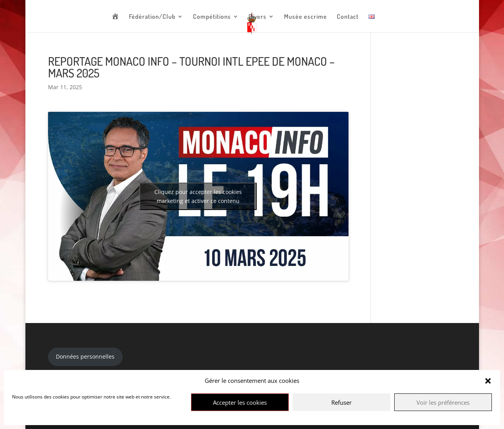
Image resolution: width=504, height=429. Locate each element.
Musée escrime (306, 17)
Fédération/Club (152, 17)
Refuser (341, 402)
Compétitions (212, 17)
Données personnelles (85, 356)
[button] (488, 381)
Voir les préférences (443, 402)
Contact (348, 17)
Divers (257, 17)
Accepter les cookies (240, 402)
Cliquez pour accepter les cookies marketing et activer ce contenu (198, 196)
